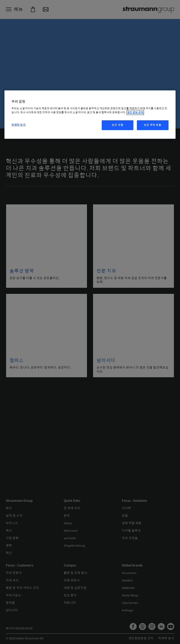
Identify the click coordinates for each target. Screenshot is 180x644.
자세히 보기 (19, 125)
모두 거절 (118, 125)
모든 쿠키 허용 (153, 125)
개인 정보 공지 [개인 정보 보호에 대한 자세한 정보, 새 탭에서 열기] (135, 112)
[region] (90, 115)
